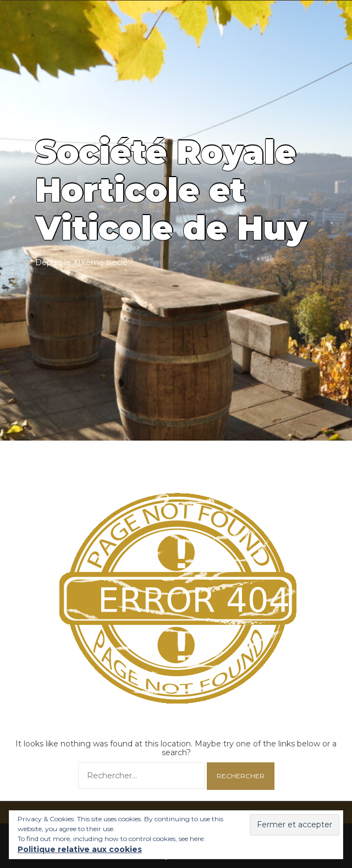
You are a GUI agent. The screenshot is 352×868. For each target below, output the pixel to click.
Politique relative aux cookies (80, 849)
